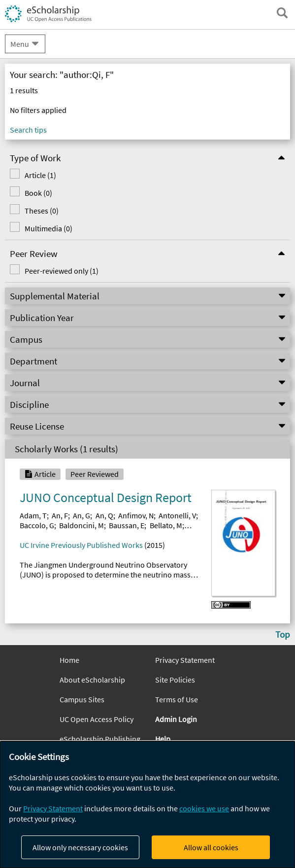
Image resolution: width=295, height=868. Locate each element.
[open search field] (282, 13)
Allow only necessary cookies (80, 847)
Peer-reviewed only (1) (54, 271)
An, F (60, 515)
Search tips (28, 130)
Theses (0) (34, 211)
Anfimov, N (136, 515)
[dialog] (147, 805)
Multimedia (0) (41, 228)
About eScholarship (92, 680)
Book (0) (31, 193)
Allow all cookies (211, 847)
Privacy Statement (185, 660)
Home (69, 660)
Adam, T (33, 515)
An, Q (104, 515)
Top (283, 634)
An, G (82, 515)
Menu (20, 44)
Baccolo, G (37, 525)
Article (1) (33, 175)
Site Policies (175, 680)
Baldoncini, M (82, 525)
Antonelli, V (177, 515)
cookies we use (204, 808)
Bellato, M (166, 525)
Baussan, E (127, 525)
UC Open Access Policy (97, 719)
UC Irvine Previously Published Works (81, 545)
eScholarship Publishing (100, 739)
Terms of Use (177, 699)
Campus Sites (82, 699)
